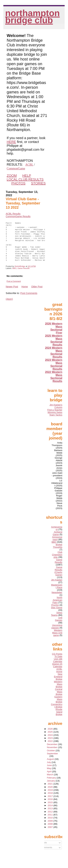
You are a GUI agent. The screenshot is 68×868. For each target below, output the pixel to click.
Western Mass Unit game (57, 639)
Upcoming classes (57, 633)
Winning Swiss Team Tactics (55, 420)
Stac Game (57, 614)
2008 (51, 831)
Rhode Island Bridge (59, 719)
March (50, 781)
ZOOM (12, 176)
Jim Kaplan (57, 587)
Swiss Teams (57, 621)
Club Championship (57, 561)
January (51, 787)
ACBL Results (13, 214)
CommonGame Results (18, 216)
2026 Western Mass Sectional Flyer (54, 335)
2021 (51, 790)
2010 (51, 824)
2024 (51, 742)
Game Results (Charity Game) (58, 578)
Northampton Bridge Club (32, 17)
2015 (51, 809)
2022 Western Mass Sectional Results (54, 383)
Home (25, 293)
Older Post (37, 293)
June (50, 772)
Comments (45, 854)
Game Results (23, 275)
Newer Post (12, 293)
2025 (51, 739)
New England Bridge (58, 683)
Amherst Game (58, 540)
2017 (51, 803)
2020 (51, 794)
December (52, 751)
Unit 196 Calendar (58, 667)
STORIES (38, 183)
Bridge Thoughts (57, 553)
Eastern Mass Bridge (58, 706)
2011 (51, 821)
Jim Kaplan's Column (56, 413)
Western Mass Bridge (58, 691)
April (49, 778)
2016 (51, 806)
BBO (14, 275)
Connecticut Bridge (57, 712)
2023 (51, 745)
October (51, 757)
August (51, 766)
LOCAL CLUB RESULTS (25, 179)
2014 (51, 812)
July (49, 769)
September (52, 760)
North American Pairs (57, 607)
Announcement (57, 545)
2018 (51, 800)
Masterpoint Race (57, 593)
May (49, 775)
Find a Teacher (55, 417)
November (52, 754)
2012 (51, 818)
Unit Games (59, 626)
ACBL (29, 165)
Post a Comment (14, 288)
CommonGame (16, 168)
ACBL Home (59, 677)
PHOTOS (18, 183)
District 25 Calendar (57, 672)
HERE (11, 142)
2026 (51, 736)
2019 (51, 797)
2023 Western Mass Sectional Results (54, 371)
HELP (27, 176)
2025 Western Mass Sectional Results (54, 347)
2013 (51, 815)
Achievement (57, 535)
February (52, 784)
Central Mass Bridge (59, 698)
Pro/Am (55, 612)
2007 (51, 834)
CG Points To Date (57, 662)
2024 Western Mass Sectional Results (54, 359)
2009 (51, 828)
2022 (51, 748)
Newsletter (57, 599)
